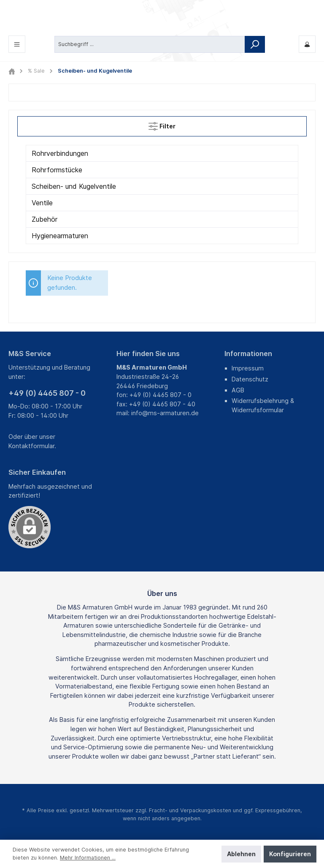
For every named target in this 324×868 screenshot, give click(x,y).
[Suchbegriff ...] (150, 44)
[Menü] (17, 44)
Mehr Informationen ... (88, 858)
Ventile (42, 203)
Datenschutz (250, 379)
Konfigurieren (290, 854)
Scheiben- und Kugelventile (74, 186)
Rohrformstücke (57, 170)
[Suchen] (255, 44)
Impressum (248, 368)
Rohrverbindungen (60, 153)
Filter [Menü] (162, 124)
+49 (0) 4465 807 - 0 (47, 393)
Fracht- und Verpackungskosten (190, 810)
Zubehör (45, 219)
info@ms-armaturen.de (165, 413)
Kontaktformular (31, 446)
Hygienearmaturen (60, 236)
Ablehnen (241, 854)
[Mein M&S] (307, 44)
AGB (238, 390)
